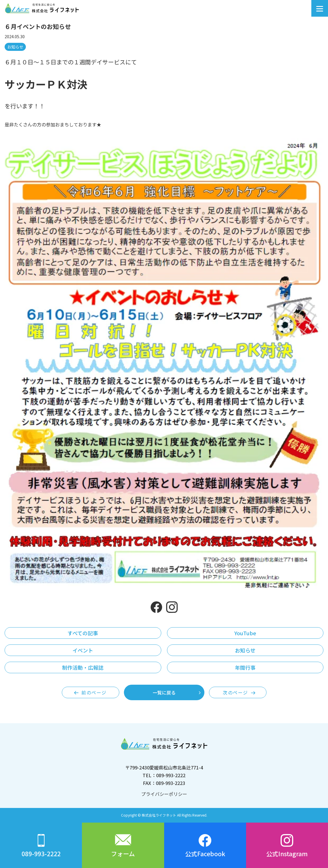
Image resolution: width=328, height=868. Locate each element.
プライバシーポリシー (164, 794)
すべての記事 (83, 633)
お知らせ (15, 47)
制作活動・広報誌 (83, 667)
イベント (83, 650)
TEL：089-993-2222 (164, 775)
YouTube (245, 633)
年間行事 (245, 667)
